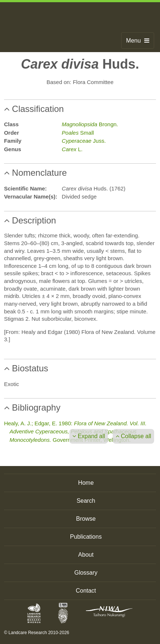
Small (78, 133)
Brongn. (90, 124)
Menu (138, 41)
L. (72, 149)
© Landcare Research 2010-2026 (37, 633)
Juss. (84, 141)
